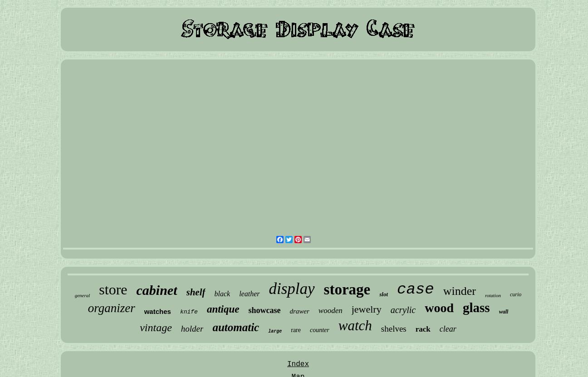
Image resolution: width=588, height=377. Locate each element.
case (416, 289)
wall (504, 312)
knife (189, 312)
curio (516, 294)
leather (249, 294)
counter (320, 330)
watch (355, 326)
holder (192, 329)
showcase (264, 310)
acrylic (403, 310)
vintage (156, 328)
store (113, 289)
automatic (236, 327)
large (275, 331)
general (83, 295)
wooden (331, 311)
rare (296, 330)
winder (460, 291)
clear (448, 329)
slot (384, 294)
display (292, 289)
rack (423, 329)
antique (223, 309)
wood (439, 308)
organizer (112, 308)
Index (298, 364)
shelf (196, 292)
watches (158, 311)
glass (476, 308)
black (223, 294)
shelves (394, 329)
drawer (299, 311)
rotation (493, 295)
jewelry (367, 309)
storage (347, 289)
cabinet (157, 290)
